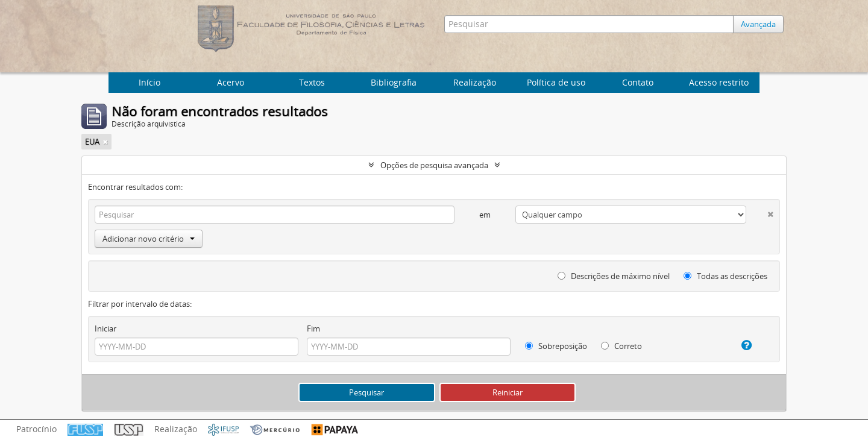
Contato (638, 82)
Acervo (231, 82)
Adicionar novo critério (149, 239)
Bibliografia (394, 82)
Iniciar (105, 328)
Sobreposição (556, 346)
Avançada (758, 24)
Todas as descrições (725, 276)
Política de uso (556, 82)
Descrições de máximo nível (614, 276)
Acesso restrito (719, 82)
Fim (313, 328)
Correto (621, 346)
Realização (475, 82)
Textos (312, 82)
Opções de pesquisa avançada (434, 165)
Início (149, 82)
